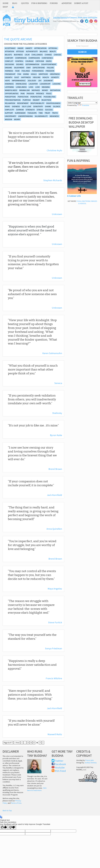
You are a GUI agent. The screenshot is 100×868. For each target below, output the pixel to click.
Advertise (67, 3)
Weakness (54, 116)
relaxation (10, 103)
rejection (46, 100)
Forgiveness (38, 71)
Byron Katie (56, 435)
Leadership (45, 84)
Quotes (25, 3)
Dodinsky (57, 413)
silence (57, 106)
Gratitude (43, 74)
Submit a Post (81, 3)
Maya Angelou (55, 589)
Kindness (9, 84)
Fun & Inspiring (39, 3)
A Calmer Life (74, 196)
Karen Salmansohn (52, 353)
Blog (15, 3)
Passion (30, 93)
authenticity (32, 51)
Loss (31, 87)
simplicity (9, 110)
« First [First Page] (17, 743)
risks (7, 106)
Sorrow (20, 110)
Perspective (36, 97)
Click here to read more (37, 789)
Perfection (23, 97)
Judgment (48, 81)
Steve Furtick (55, 622)
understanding (25, 116)
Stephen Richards (53, 180)
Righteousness (53, 103)
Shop (5, 7)
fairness (9, 71)
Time (41, 113)
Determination (32, 64)
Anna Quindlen (54, 529)
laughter (33, 84)
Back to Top (7, 811)
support (9, 113)
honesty (55, 77)
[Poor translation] (12, 827)
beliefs (8, 55)
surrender (20, 113)
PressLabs (90, 760)
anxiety (29, 48)
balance (44, 51)
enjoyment (19, 68)
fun (19, 74)
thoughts (32, 113)
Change (48, 55)
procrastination (13, 100)
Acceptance (10, 48)
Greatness (55, 74)
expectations (39, 68)
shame (48, 106)
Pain (23, 93)
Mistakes (36, 90)
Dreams (8, 68)
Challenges (37, 55)
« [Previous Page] (22, 743)
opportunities (12, 93)
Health (46, 77)
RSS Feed (60, 771)
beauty (53, 51)
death (49, 61)
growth (9, 77)
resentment (23, 103)
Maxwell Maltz (55, 734)
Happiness (26, 77)
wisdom (8, 119)
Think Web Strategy (87, 777)
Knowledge (21, 84)
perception (10, 97)
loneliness (21, 87)
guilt (17, 77)
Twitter (59, 761)
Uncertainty (10, 116)
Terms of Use (16, 803)
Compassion (34, 58)
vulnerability (41, 116)
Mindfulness (11, 90)
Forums (54, 3)
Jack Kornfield (54, 495)
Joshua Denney (91, 763)
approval (53, 48)
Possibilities (50, 97)
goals (34, 74)
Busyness (18, 55)
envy (28, 68)
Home (6, 3)
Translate (83, 105)
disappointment (49, 64)
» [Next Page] (43, 743)
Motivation (55, 90)
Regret (36, 100)
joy (40, 81)
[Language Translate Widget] (82, 103)
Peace (49, 93)
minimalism (24, 90)
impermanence (19, 81)
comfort (9, 58)
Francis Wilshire (54, 678)
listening (9, 87)
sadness (16, 106)
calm (27, 55)
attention (9, 51)
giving (26, 74)
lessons (56, 84)
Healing (37, 77)
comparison (21, 58)
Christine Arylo (54, 150)
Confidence (47, 58)
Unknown (57, 214)
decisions (9, 64)
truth (55, 113)
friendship (10, 74)
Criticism (40, 61)
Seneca (58, 383)
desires (20, 64)
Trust (47, 113)
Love (37, 87)
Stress (40, 110)
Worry (17, 119)
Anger (20, 48)
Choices (58, 55)
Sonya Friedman (54, 648)
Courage (29, 61)
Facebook (60, 764)
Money (45, 90)
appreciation (40, 48)
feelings (26, 71)
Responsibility (37, 103)
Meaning (46, 87)
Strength (30, 110)
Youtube (60, 768)
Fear (17, 71)
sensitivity (38, 106)
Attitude (20, 51)
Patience (40, 93)
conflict (9, 61)
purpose (27, 100)
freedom (50, 71)
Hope (7, 81)
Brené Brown (55, 469)
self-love (27, 106)
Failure (50, 68)
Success (49, 110)
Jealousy (32, 81)
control (19, 61)
